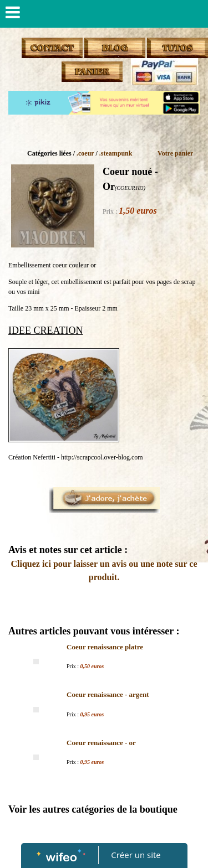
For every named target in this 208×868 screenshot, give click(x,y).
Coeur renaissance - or (101, 743)
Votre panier (175, 153)
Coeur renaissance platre (105, 647)
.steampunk (116, 153)
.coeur (85, 153)
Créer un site (136, 855)
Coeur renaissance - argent (108, 694)
